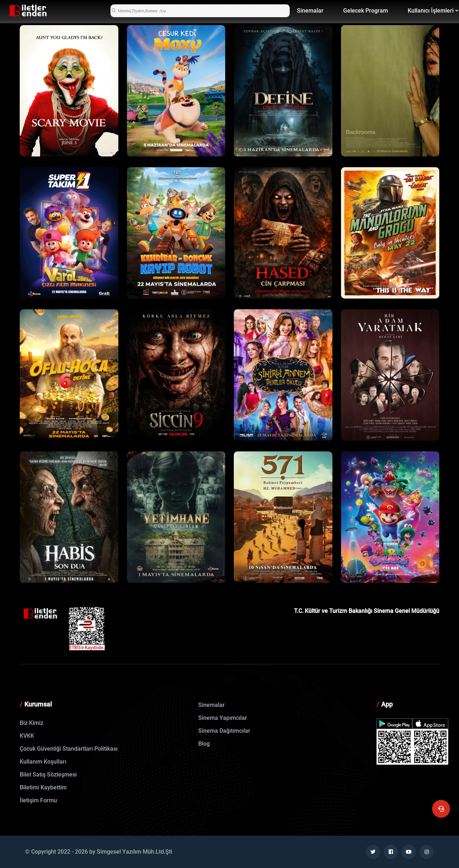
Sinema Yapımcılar (223, 718)
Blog (204, 744)
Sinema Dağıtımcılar (224, 731)
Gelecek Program (366, 11)
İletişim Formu (38, 800)
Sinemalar (310, 11)
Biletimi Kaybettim (43, 787)
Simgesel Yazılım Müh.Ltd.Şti (134, 852)
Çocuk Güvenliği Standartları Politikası (69, 749)
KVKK (27, 736)
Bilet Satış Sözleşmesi (48, 775)
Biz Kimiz (32, 723)
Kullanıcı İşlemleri (431, 11)
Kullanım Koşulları (43, 762)
